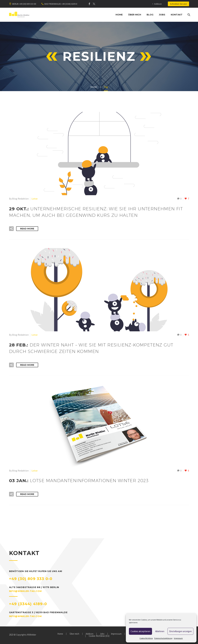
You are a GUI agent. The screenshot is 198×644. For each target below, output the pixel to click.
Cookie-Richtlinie (146, 638)
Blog (150, 15)
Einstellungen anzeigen (180, 631)
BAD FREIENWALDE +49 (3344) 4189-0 (61, 4)
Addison (158, 4)
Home (119, 15)
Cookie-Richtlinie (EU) (99, 636)
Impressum (178, 638)
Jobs (162, 15)
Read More (27, 229)
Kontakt (177, 15)
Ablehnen (160, 631)
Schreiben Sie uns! (178, 4)
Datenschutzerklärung (163, 638)
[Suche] (189, 15)
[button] (11, 229)
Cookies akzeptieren (140, 631)
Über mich (135, 15)
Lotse (35, 199)
